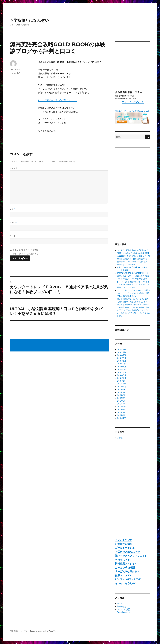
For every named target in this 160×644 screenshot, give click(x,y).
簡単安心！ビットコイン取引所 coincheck (132, 111)
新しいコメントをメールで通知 (26, 250)
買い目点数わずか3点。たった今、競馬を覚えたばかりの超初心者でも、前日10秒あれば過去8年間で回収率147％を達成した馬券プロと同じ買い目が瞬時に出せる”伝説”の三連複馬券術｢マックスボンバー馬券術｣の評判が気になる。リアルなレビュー (134, 307)
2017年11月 (122, 387)
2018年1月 (121, 381)
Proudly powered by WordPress (44, 631)
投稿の (122, 606)
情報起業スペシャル (126, 564)
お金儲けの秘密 (124, 544)
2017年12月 (122, 384)
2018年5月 (122, 370)
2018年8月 (122, 361)
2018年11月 (122, 352)
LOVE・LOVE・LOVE (128, 579)
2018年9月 (122, 358)
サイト (13, 236)
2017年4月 (122, 407)
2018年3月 (122, 375)
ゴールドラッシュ (125, 548)
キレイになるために (126, 583)
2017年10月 (122, 390)
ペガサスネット (124, 560)
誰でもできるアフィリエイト (131, 556)
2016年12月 (122, 418)
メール (14, 223)
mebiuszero (15, 69)
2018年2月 (122, 378)
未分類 (120, 438)
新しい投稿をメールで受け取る (26, 254)
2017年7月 (121, 398)
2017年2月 (121, 412)
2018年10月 (122, 355)
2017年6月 (121, 401)
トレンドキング (124, 540)
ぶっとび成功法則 (125, 568)
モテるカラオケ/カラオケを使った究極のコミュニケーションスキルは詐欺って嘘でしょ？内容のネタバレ (134, 293)
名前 (13, 209)
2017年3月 (121, 410)
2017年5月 (121, 404)
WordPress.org (124, 612)
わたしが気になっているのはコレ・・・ (58, 100)
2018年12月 (122, 350)
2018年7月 (122, 364)
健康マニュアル (124, 575)
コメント (14, 168)
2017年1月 (121, 415)
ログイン (121, 603)
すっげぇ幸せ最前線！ (127, 571)
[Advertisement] (60, 346)
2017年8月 (121, 395)
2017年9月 (121, 392)
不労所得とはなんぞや (29, 20)
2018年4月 (122, 372)
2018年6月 (122, 367)
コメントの (124, 609)
